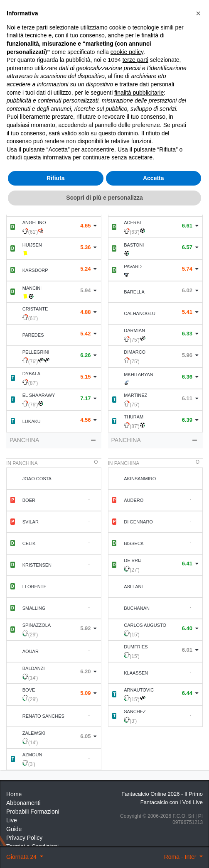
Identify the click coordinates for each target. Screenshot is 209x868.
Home (14, 46)
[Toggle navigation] (174, 26)
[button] (198, 667)
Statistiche (44, 101)
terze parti (135, 713)
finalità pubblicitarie (139, 746)
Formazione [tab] (54, 156)
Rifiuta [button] (56, 831)
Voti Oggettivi (115, 73)
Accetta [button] (154, 831)
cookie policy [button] (127, 705)
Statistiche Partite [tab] (155, 156)
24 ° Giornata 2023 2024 (59, 46)
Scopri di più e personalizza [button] (104, 851)
